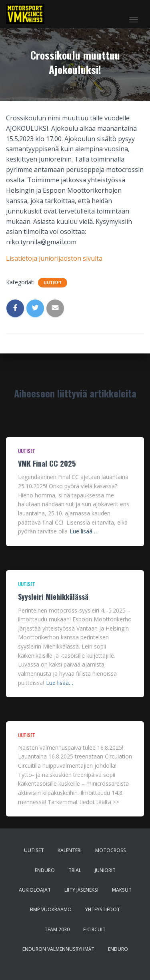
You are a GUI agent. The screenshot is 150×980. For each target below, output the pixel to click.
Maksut (122, 890)
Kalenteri (70, 850)
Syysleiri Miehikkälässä (53, 597)
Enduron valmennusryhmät (58, 949)
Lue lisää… (83, 531)
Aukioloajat (35, 890)
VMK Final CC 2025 (47, 463)
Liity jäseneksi (81, 890)
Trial (75, 870)
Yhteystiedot (103, 909)
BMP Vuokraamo (51, 909)
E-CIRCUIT (94, 929)
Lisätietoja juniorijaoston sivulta (54, 258)
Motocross (111, 850)
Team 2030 (57, 929)
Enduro (45, 870)
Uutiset (53, 283)
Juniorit (105, 870)
